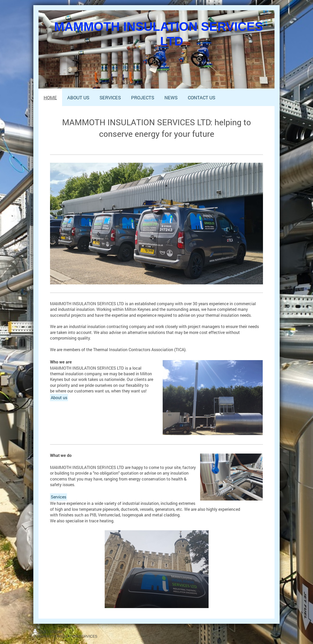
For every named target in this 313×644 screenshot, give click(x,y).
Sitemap (56, 631)
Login (275, 631)
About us (59, 397)
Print (40, 631)
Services (58, 497)
